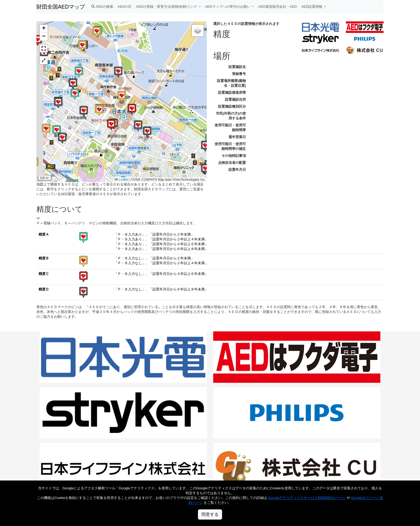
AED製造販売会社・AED (277, 7)
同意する (210, 514)
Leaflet (121, 180)
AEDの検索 (102, 7)
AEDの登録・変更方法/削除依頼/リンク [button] (167, 7)
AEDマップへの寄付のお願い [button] (228, 7)
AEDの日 (125, 7)
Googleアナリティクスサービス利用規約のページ (307, 498)
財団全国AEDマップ (61, 7)
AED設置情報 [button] (312, 7)
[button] (132, 109)
